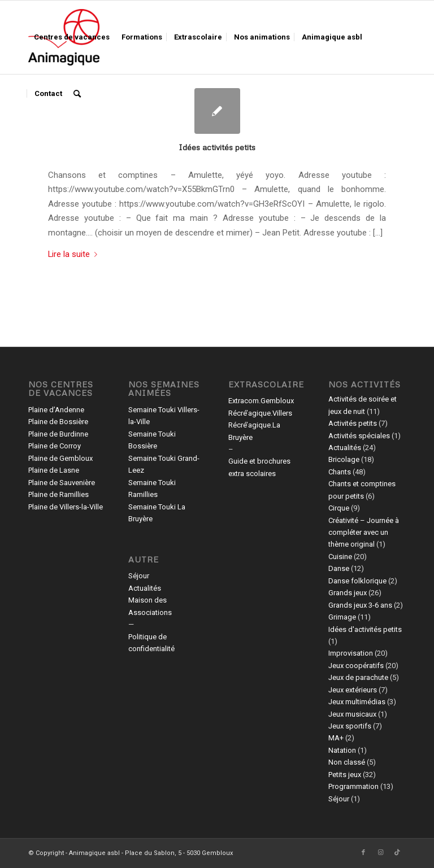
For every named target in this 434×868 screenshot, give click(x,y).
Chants (340, 472)
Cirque (339, 508)
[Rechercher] (77, 94)
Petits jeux (345, 775)
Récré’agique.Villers (260, 413)
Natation (342, 750)
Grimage (342, 617)
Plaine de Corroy (55, 446)
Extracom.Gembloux (261, 401)
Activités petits (353, 423)
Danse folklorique (357, 581)
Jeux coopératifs (356, 666)
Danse (339, 568)
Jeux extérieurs (353, 690)
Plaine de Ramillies (58, 494)
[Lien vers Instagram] (380, 853)
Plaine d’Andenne (56, 410)
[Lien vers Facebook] (363, 853)
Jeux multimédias (357, 702)
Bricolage (344, 459)
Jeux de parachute (358, 677)
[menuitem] (72, 37)
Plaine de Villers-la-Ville (66, 507)
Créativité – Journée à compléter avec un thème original (364, 533)
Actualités (145, 588)
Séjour (139, 576)
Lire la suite (75, 254)
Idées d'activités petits (365, 629)
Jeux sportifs (350, 726)
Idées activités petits (217, 147)
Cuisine (340, 557)
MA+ (336, 738)
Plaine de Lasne (54, 470)
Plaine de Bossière (58, 422)
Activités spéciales (359, 436)
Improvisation (351, 653)
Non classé (347, 762)
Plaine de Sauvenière (62, 483)
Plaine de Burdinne (58, 434)
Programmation (353, 786)
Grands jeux (348, 593)
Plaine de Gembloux (60, 458)
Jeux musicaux (352, 714)
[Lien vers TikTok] (397, 853)
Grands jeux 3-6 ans (360, 605)
